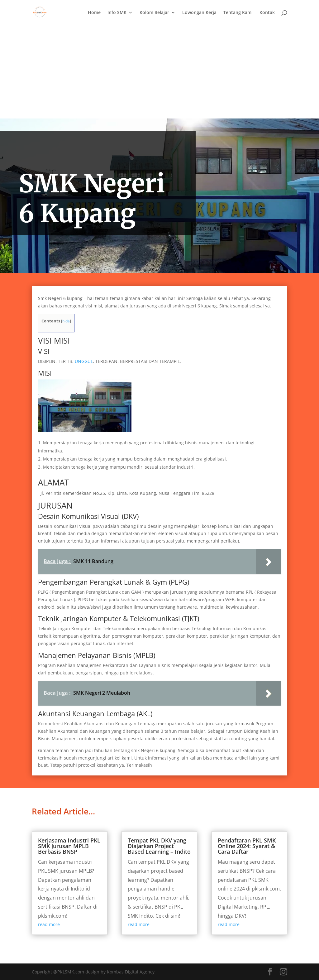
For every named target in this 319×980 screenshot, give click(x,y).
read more (49, 924)
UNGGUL (83, 361)
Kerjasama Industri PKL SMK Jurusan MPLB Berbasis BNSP (69, 846)
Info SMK (117, 13)
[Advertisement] (159, 72)
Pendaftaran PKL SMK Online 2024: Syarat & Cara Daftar (247, 846)
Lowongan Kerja (199, 13)
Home (94, 13)
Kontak (267, 13)
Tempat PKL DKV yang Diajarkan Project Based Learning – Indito (159, 846)
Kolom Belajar (154, 13)
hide (66, 321)
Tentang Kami (238, 13)
